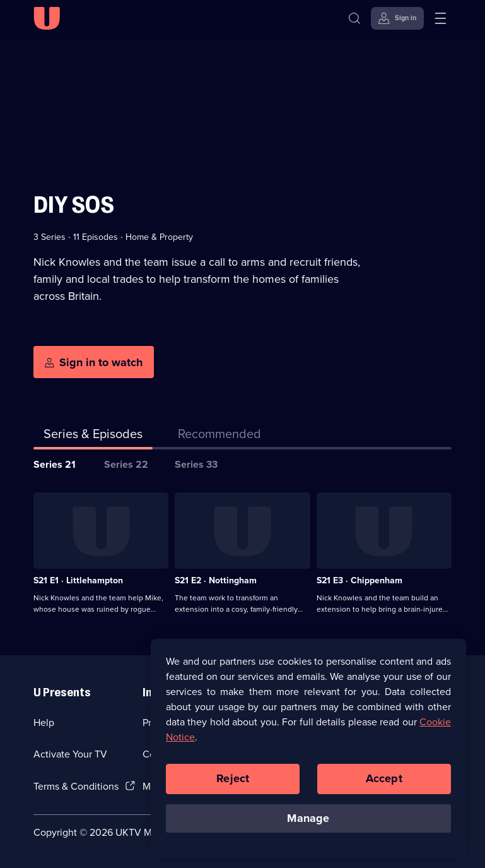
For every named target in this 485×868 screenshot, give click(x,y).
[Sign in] (397, 18)
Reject (233, 784)
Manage (308, 823)
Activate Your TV (70, 754)
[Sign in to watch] (94, 362)
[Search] (357, 18)
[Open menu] (440, 18)
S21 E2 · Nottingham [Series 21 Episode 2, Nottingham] (216, 580)
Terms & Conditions (76, 786)
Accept (384, 784)
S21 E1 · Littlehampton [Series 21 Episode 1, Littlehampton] (78, 580)
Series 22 (126, 464)
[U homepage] (47, 18)
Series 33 (196, 464)
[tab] (219, 436)
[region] (308, 754)
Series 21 (55, 464)
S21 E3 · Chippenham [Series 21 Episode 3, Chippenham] (359, 580)
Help (44, 722)
